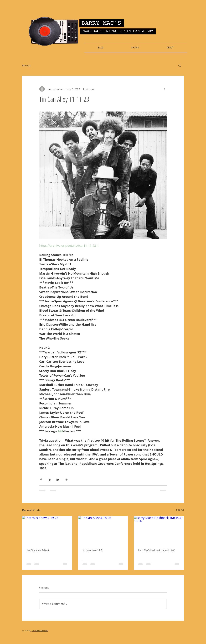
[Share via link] (66, 480)
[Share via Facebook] (41, 480)
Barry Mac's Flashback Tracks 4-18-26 (157, 550)
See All (180, 510)
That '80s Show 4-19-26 (38, 550)
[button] (180, 65)
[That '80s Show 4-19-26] (47, 530)
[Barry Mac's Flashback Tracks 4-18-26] (159, 530)
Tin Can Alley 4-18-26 (93, 550)
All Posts (26, 65)
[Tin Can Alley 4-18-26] (103, 530)
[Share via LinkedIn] (58, 480)
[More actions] (165, 89)
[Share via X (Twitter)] (49, 480)
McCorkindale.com (40, 631)
